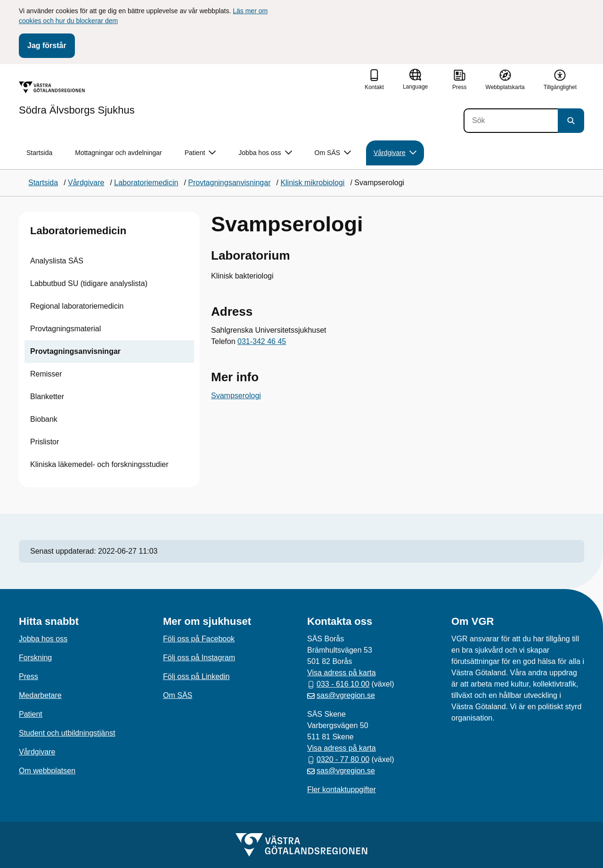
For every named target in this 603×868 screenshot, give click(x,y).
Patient (31, 714)
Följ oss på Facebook (199, 639)
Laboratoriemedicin (78, 231)
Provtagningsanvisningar (75, 351)
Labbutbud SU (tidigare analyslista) (89, 283)
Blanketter (47, 397)
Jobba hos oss (43, 639)
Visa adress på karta (342, 673)
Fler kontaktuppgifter (342, 790)
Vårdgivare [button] (395, 153)
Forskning (35, 658)
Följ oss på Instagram (199, 658)
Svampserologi (236, 396)
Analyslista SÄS (57, 261)
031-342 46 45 (262, 341)
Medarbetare (40, 695)
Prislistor (45, 442)
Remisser (46, 374)
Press (29, 676)
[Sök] (511, 121)
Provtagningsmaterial (65, 329)
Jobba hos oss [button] (265, 153)
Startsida (39, 153)
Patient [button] (200, 153)
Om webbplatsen (47, 771)
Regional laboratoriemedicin (77, 306)
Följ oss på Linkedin (196, 676)
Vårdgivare (37, 752)
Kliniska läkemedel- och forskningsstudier (99, 464)
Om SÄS (178, 695)
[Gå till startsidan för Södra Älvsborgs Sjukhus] (77, 98)
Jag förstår (47, 45)
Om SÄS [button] (333, 153)
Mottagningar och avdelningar (118, 153)
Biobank (44, 419)
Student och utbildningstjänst (67, 733)
